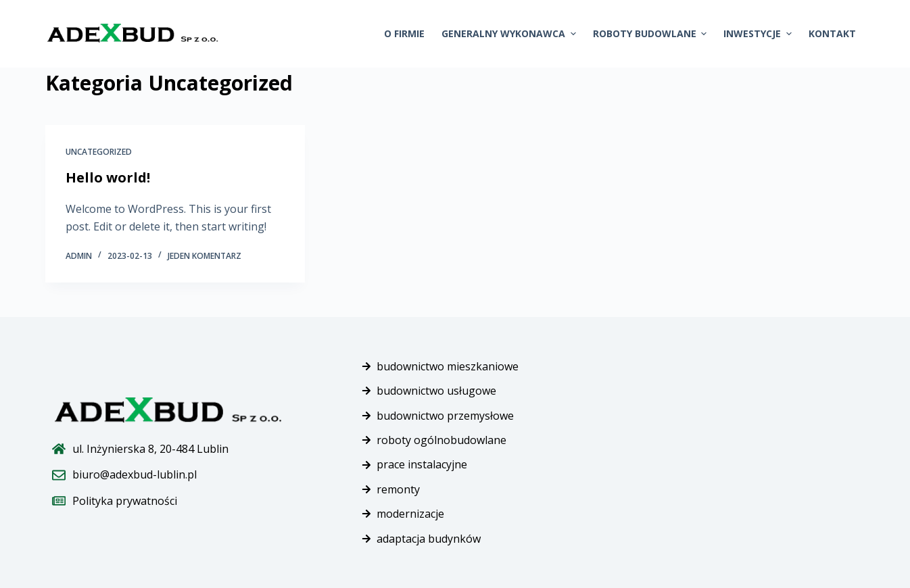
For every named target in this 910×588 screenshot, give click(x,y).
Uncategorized (99, 152)
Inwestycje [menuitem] (759, 33)
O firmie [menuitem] (404, 33)
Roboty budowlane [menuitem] (652, 33)
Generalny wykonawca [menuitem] (510, 33)
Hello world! (108, 177)
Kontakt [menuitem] (832, 33)
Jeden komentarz (205, 256)
